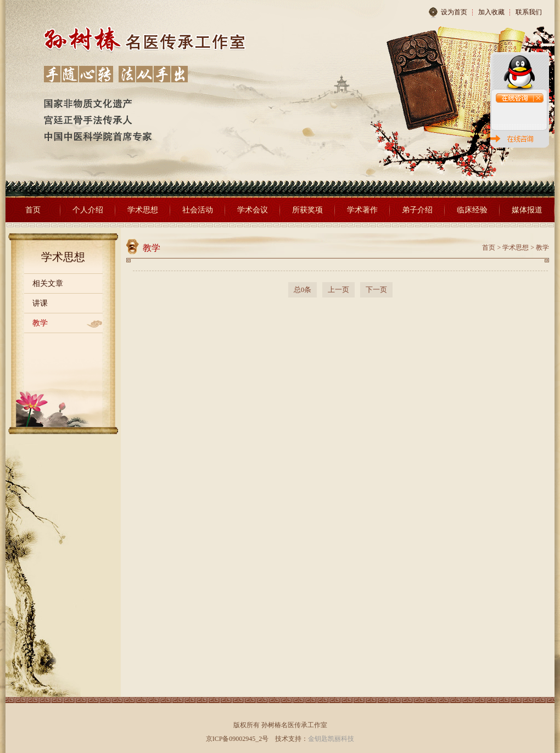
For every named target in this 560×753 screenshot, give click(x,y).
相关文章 (48, 283)
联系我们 (529, 12)
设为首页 (448, 13)
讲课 (40, 303)
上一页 (338, 290)
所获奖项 (307, 210)
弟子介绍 (417, 210)
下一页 (376, 290)
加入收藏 (491, 12)
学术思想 (143, 210)
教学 (40, 323)
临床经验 (472, 210)
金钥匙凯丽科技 (331, 739)
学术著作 (362, 210)
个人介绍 (88, 210)
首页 (33, 210)
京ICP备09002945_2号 (237, 739)
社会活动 (198, 210)
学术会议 (253, 210)
